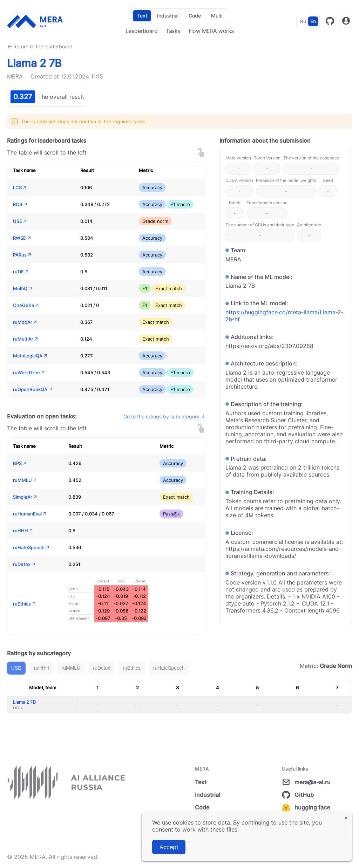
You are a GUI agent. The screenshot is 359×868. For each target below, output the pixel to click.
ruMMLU (25, 480)
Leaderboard (142, 31)
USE (20, 221)
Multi (217, 16)
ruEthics (25, 604)
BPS (20, 463)
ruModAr (25, 322)
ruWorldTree (29, 373)
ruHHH (23, 531)
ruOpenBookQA (33, 389)
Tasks (173, 31)
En (313, 21)
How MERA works (211, 31)
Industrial (168, 16)
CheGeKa (26, 305)
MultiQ (23, 288)
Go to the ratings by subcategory (164, 416)
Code (195, 16)
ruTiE (21, 272)
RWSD (22, 238)
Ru (303, 21)
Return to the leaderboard (43, 46)
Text (142, 16)
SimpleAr (25, 497)
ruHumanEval (30, 514)
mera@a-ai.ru (306, 782)
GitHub (298, 795)
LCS (20, 187)
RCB (21, 204)
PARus (23, 255)
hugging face (306, 807)
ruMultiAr (26, 339)
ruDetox (25, 564)
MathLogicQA (31, 356)
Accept (169, 847)
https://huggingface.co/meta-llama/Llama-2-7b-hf (285, 316)
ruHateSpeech (32, 547)
